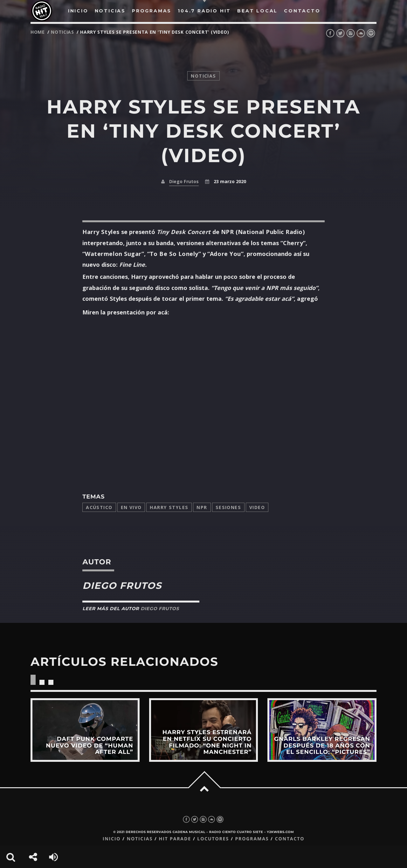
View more (85, 730)
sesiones (228, 507)
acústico (99, 507)
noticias (62, 32)
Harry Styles (169, 507)
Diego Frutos (184, 181)
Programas (252, 839)
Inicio (112, 839)
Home (38, 32)
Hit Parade (175, 839)
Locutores (213, 839)
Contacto (290, 839)
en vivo (131, 507)
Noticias (140, 839)
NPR (202, 507)
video (257, 507)
